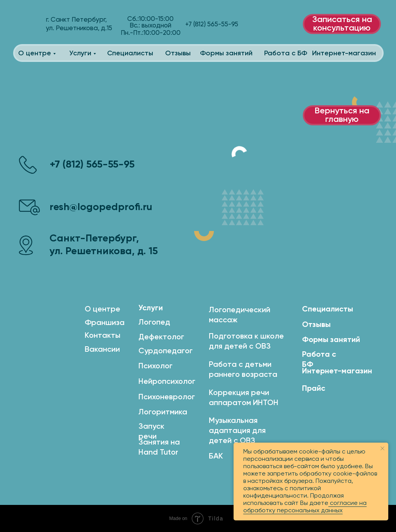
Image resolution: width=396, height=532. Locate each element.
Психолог (155, 366)
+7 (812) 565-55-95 (92, 165)
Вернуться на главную (342, 115)
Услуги (80, 53)
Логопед (154, 323)
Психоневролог (167, 397)
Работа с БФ (286, 53)
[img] (28, 25)
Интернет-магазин (344, 53)
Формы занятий (226, 53)
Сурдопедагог (166, 351)
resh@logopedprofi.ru (101, 207)
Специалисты (130, 53)
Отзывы (178, 53)
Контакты (102, 336)
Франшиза (105, 323)
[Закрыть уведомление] (382, 448)
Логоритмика (163, 412)
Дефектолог (161, 337)
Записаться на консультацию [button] (342, 24)
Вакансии (102, 350)
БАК (216, 457)
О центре (35, 53)
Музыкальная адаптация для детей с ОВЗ (237, 431)
